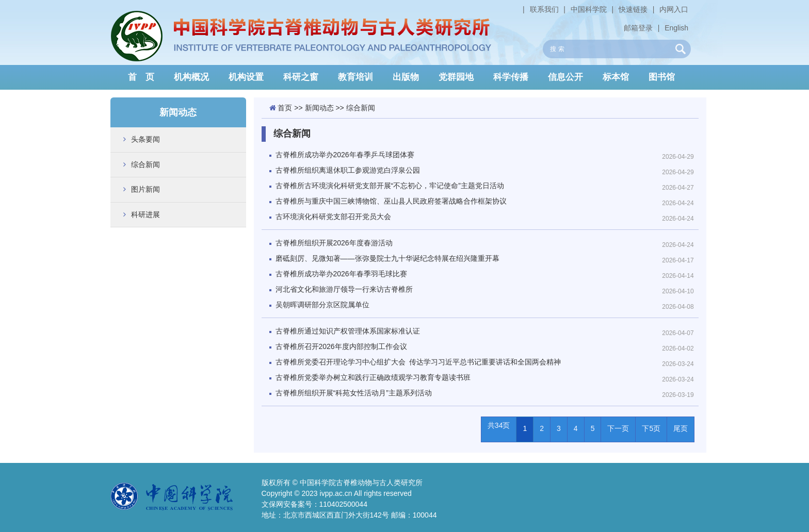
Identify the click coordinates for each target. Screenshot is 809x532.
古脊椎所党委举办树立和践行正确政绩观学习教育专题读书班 (373, 377)
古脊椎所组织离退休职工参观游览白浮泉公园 (348, 170)
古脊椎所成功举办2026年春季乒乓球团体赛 (345, 155)
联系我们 (544, 9)
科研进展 (145, 214)
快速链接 (633, 9)
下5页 (651, 428)
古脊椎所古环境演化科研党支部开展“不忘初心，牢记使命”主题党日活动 (390, 186)
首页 (285, 108)
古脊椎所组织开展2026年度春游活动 (334, 243)
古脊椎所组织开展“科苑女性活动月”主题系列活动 (354, 393)
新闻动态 (319, 108)
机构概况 (191, 77)
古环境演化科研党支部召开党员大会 (333, 217)
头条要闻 (145, 139)
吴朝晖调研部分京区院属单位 (322, 305)
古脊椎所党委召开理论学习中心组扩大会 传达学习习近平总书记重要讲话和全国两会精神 (418, 362)
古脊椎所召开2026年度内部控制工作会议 (341, 346)
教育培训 (355, 77)
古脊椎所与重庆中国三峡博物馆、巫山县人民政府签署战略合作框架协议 (391, 201)
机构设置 (246, 77)
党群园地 (456, 77)
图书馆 (662, 77)
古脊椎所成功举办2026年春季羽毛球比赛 (341, 274)
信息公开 (565, 77)
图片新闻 (145, 189)
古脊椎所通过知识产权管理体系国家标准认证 (348, 331)
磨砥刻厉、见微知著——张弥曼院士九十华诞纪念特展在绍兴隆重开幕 (387, 258)
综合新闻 (145, 164)
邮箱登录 (638, 28)
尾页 (681, 428)
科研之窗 (301, 77)
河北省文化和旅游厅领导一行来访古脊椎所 (344, 289)
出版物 (406, 77)
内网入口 (674, 9)
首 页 (141, 77)
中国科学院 (589, 9)
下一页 (618, 428)
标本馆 (616, 77)
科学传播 (511, 77)
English (676, 28)
